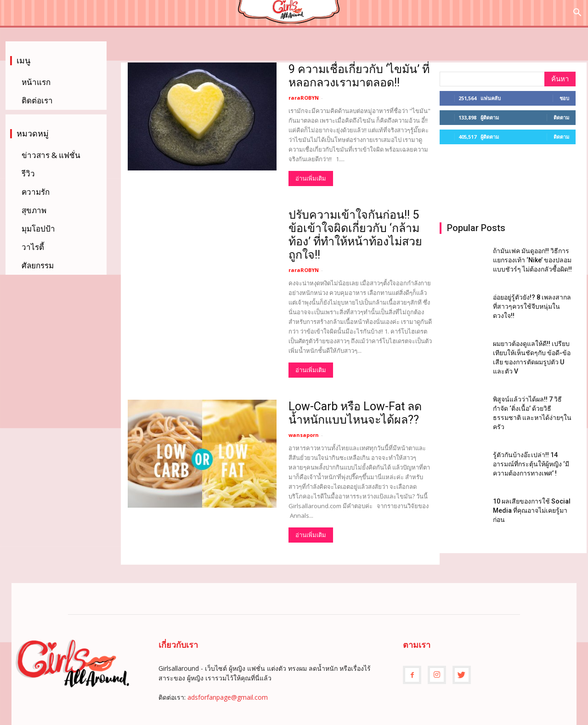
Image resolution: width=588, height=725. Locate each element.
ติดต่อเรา (37, 100)
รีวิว (28, 173)
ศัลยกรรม (38, 265)
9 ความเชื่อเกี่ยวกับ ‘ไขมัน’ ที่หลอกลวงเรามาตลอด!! (359, 76)
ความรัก (36, 192)
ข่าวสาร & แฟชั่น (51, 155)
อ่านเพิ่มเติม (311, 178)
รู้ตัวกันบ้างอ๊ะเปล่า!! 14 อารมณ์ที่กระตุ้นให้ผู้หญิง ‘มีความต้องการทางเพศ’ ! (531, 464)
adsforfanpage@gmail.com (228, 697)
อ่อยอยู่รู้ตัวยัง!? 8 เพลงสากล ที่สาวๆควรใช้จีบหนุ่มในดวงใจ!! (532, 306)
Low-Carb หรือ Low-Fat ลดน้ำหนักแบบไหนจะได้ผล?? (355, 413)
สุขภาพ (34, 210)
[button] (577, 14)
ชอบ (564, 98)
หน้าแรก (36, 82)
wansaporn (304, 435)
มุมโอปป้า (38, 229)
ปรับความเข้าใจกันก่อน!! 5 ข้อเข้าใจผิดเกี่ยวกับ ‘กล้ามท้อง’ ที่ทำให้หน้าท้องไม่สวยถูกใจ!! (355, 235)
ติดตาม (561, 117)
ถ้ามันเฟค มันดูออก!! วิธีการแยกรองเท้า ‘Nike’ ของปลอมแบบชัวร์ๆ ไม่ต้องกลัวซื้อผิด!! (532, 260)
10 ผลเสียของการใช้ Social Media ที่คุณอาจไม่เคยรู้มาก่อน (532, 510)
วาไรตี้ (33, 247)
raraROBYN (304, 98)
